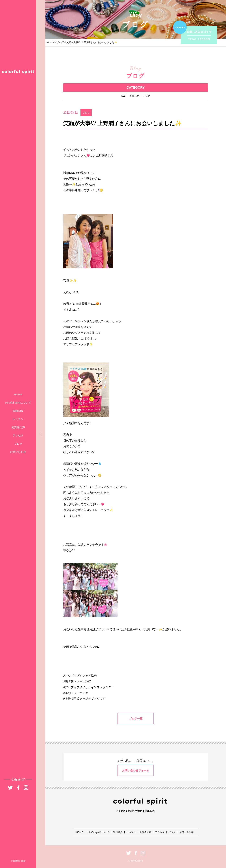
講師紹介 (18, 411)
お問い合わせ (18, 452)
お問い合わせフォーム (136, 770)
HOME (18, 394)
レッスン (18, 419)
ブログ (18, 444)
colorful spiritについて (18, 403)
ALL (123, 96)
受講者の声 (18, 427)
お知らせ (135, 96)
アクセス (18, 435)
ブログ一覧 (136, 719)
